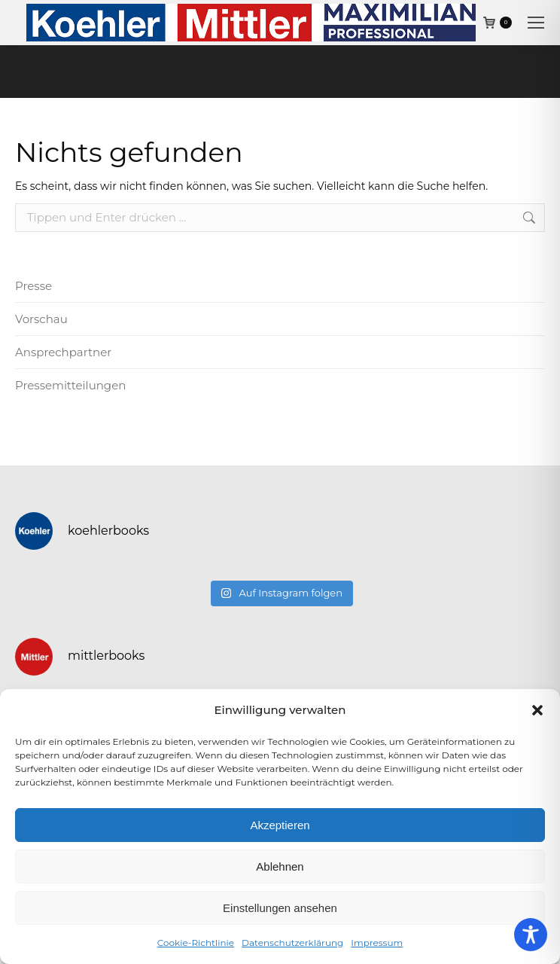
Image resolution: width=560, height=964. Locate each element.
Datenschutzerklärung (292, 943)
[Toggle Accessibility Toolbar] (531, 935)
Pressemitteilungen (70, 385)
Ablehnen (280, 866)
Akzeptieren (280, 825)
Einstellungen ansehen (280, 908)
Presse (33, 286)
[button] (537, 710)
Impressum (377, 943)
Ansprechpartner (63, 352)
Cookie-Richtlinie (196, 943)
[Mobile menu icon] (536, 23)
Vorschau (41, 319)
